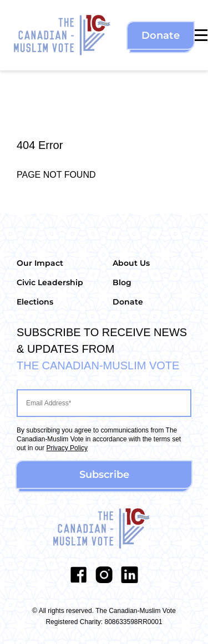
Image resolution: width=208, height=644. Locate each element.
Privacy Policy (67, 448)
